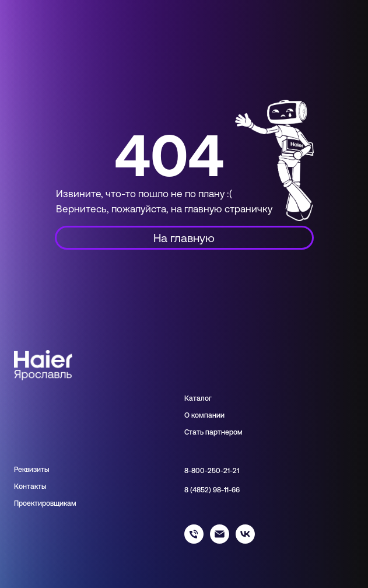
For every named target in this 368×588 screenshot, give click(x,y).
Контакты (30, 487)
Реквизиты (32, 470)
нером (232, 432)
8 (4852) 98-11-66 (212, 490)
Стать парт (203, 432)
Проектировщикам (45, 503)
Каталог (198, 398)
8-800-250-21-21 (212, 471)
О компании (204, 415)
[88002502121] (194, 540)
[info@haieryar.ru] (220, 540)
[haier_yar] (245, 540)
